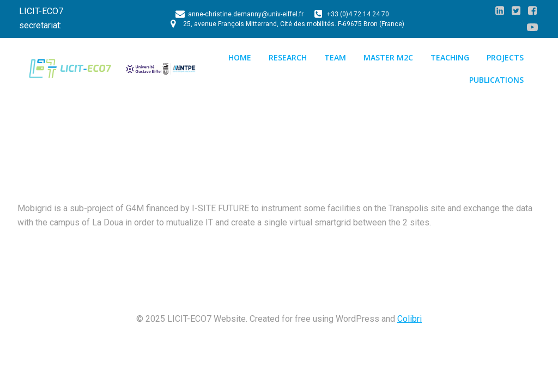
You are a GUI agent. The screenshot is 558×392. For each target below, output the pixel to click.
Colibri (410, 319)
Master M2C (388, 57)
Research (288, 57)
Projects (505, 57)
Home (240, 57)
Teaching (450, 57)
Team (335, 57)
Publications (496, 80)
